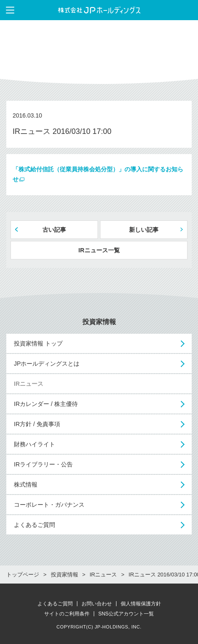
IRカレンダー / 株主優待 (46, 404)
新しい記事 (144, 230)
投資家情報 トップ (38, 343)
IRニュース (29, 384)
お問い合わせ (97, 604)
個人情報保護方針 (141, 604)
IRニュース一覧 (99, 250)
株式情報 (26, 484)
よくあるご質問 (34, 525)
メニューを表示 (7, 10)
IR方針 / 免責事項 (37, 424)
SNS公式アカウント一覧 (126, 614)
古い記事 (54, 230)
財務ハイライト (34, 444)
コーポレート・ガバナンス (49, 505)
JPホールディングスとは (47, 364)
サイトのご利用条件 (67, 614)
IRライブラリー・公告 (43, 464)
